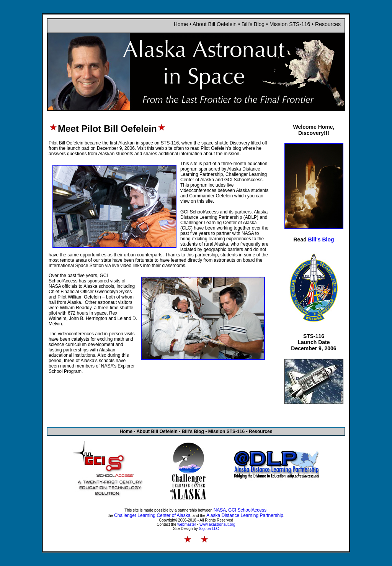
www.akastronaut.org (217, 524)
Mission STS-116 (291, 24)
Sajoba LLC (209, 529)
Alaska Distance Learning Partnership (245, 515)
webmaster (187, 524)
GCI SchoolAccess (247, 510)
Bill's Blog (253, 24)
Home (181, 24)
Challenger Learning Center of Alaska (152, 515)
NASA (220, 510)
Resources (328, 24)
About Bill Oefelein (215, 24)
